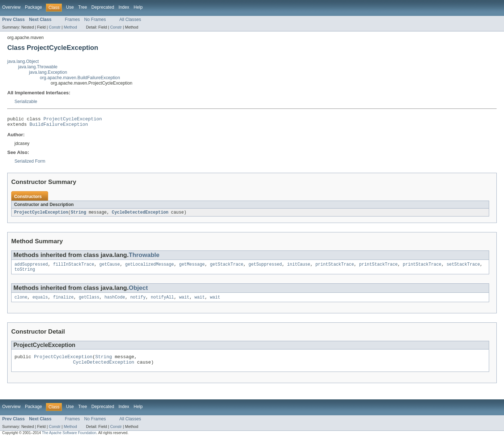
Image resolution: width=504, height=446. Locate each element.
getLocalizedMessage (150, 267)
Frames (72, 20)
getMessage (192, 267)
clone (21, 302)
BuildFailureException (59, 126)
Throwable (144, 258)
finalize (63, 302)
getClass (89, 302)
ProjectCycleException (73, 120)
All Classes (130, 20)
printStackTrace (335, 267)
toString (25, 273)
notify (138, 302)
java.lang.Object (23, 61)
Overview (11, 7)
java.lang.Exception (48, 72)
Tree (83, 7)
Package (33, 7)
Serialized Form (30, 163)
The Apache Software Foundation (69, 440)
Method (70, 27)
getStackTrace (226, 267)
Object (138, 292)
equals (40, 302)
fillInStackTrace (74, 267)
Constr (55, 27)
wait (184, 302)
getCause (110, 267)
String (78, 215)
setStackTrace (463, 267)
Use (70, 7)
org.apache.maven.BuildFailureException (80, 78)
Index (124, 7)
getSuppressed (265, 267)
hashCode (115, 302)
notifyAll (162, 302)
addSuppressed (31, 267)
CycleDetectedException (140, 215)
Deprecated (103, 7)
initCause (298, 267)
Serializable (26, 102)
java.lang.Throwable (38, 67)
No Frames (95, 20)
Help (138, 7)
